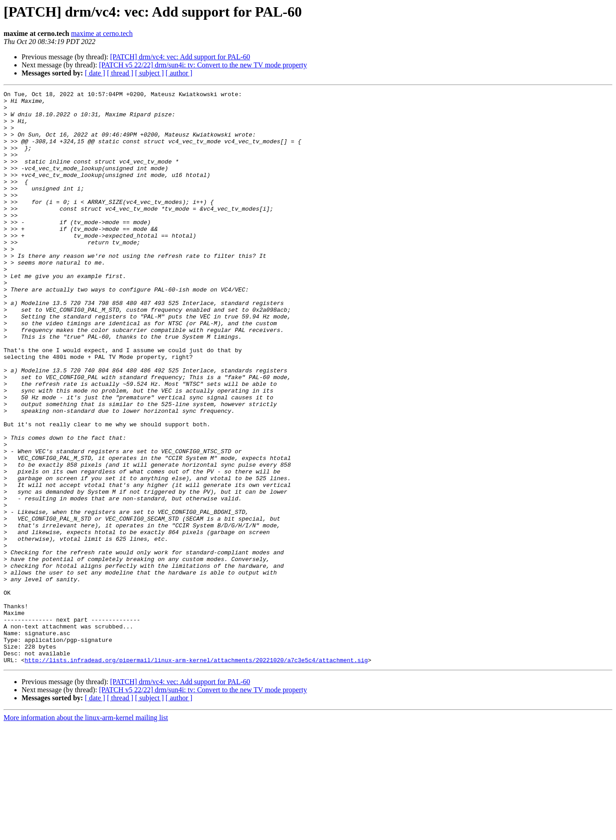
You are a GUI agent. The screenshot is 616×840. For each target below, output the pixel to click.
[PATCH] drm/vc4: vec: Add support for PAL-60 (180, 57)
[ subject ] (150, 73)
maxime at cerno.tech (102, 33)
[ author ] (179, 73)
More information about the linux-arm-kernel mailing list (86, 832)
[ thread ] (120, 73)
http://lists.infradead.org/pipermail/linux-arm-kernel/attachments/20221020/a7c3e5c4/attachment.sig (196, 774)
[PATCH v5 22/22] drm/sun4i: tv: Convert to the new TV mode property (203, 65)
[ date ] (95, 73)
